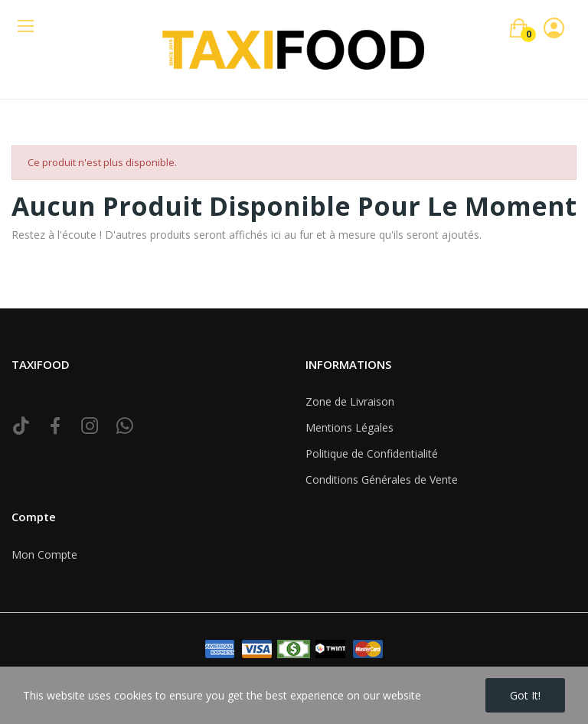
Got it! (525, 695)
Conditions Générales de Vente (382, 479)
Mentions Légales (350, 427)
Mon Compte (44, 554)
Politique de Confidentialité (372, 453)
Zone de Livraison (350, 401)
